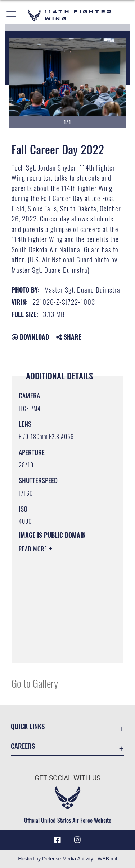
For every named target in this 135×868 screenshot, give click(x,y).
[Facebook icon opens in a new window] (58, 840)
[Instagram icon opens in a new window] (77, 840)
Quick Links (28, 726)
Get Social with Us (67, 778)
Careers (23, 746)
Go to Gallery (35, 683)
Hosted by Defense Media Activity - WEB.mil (67, 859)
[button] (12, 15)
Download (30, 337)
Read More (34, 549)
